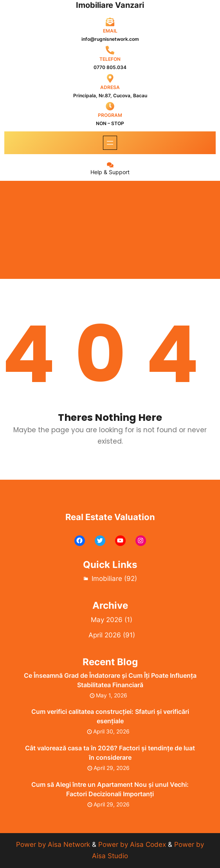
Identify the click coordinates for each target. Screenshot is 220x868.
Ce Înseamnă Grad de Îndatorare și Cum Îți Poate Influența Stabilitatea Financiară (110, 680)
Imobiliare (107, 579)
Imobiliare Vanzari (110, 5)
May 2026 (107, 620)
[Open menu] (110, 143)
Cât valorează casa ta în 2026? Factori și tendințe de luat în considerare (110, 753)
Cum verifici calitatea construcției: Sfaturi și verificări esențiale (110, 716)
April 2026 (105, 635)
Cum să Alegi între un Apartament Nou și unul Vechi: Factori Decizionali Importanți (110, 789)
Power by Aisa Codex (133, 844)
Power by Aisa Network (54, 844)
